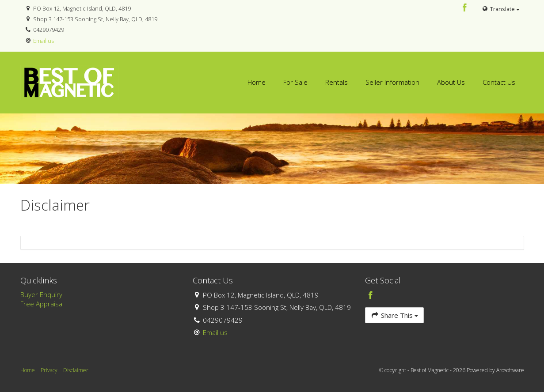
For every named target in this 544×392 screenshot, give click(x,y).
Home (257, 82)
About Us (451, 82)
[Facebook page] (464, 8)
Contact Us (499, 82)
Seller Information (392, 82)
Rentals (337, 82)
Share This (394, 315)
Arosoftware (510, 370)
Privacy (49, 370)
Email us (44, 41)
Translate (500, 9)
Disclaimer (76, 370)
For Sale (295, 82)
